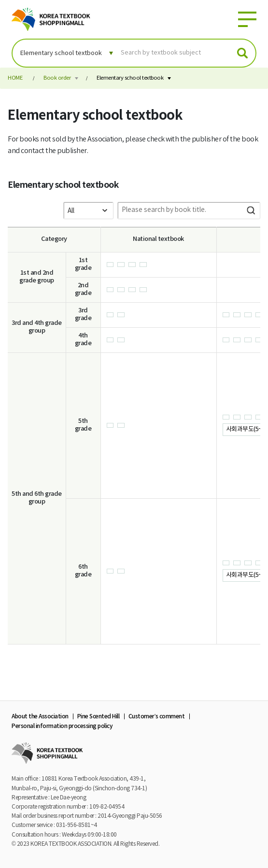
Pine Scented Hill (99, 716)
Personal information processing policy (62, 726)
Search (251, 210)
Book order (57, 78)
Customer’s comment (157, 716)
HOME (15, 78)
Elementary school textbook (130, 78)
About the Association (40, 716)
